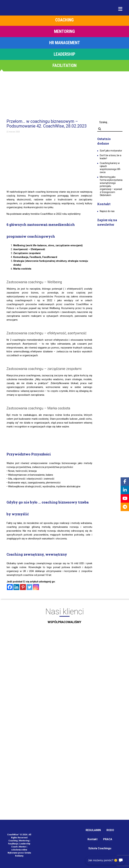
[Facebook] (10, 587)
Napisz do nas (107, 211)
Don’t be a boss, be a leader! (111, 157)
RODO (110, 830)
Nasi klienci (64, 617)
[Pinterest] (23, 587)
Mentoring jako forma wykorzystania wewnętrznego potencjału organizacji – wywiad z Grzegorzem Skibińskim (111, 186)
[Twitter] (29, 587)
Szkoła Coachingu (100, 848)
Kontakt (92, 839)
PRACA (108, 839)
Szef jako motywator (111, 151)
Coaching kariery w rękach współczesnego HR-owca (110, 168)
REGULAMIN (93, 830)
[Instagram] (36, 587)
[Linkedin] (16, 587)
